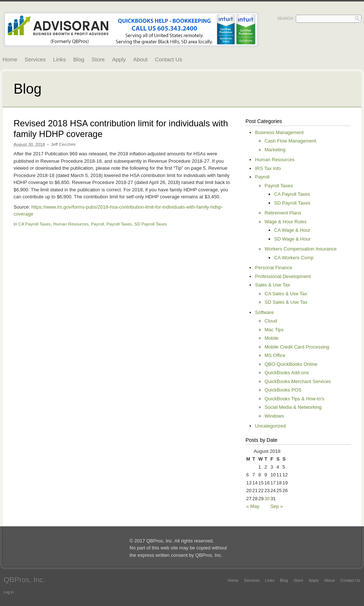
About (140, 59)
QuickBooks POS (283, 390)
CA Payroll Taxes (34, 224)
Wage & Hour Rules (285, 222)
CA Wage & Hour (292, 230)
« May (253, 506)
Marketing (275, 150)
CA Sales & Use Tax (286, 294)
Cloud (271, 321)
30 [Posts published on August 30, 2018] (267, 499)
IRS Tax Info (268, 168)
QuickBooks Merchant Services (298, 381)
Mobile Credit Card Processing (297, 347)
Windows (274, 416)
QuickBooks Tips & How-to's (294, 399)
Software (264, 312)
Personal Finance (274, 268)
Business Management (279, 132)
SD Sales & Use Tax (286, 302)
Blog (79, 59)
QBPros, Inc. (24, 580)
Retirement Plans (283, 213)
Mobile (272, 338)
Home (10, 59)
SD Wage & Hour (292, 239)
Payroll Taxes (119, 224)
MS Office (275, 355)
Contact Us (168, 59)
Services (35, 59)
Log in (9, 592)
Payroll (98, 224)
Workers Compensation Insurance (301, 249)
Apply (119, 59)
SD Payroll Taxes (151, 224)
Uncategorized (270, 426)
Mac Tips (274, 330)
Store (98, 59)
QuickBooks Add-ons (287, 373)
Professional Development (283, 276)
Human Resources (71, 224)
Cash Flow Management (290, 141)
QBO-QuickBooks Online (291, 364)
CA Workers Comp (294, 258)
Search (285, 19)
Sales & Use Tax (272, 285)
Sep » (277, 506)
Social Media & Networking (293, 407)
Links (60, 59)
